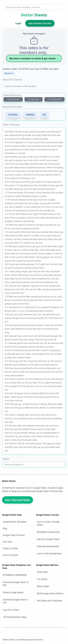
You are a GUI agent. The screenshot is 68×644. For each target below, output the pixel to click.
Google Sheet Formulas (14, 535)
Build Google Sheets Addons (50, 593)
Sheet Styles (42, 572)
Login (18, 23)
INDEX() (30, 115)
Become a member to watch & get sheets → (34, 58)
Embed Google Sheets (13, 592)
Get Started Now (18, 500)
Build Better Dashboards (48, 532)
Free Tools (8, 542)
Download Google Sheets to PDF (16, 584)
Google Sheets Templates (15, 522)
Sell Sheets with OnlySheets (50, 601)
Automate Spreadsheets (48, 546)
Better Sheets (34, 15)
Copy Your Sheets (11, 610)
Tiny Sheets (42, 579)
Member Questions (14, 464)
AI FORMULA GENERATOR (15, 575)
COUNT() (13, 115)
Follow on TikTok (10, 548)
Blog (5, 528)
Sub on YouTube (10, 555)
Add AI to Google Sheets (48, 539)
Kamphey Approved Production (30, 640)
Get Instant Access (40, 23)
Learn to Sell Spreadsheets (49, 553)
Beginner (9, 73)
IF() (44, 115)
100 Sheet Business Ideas (15, 617)
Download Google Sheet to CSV (15, 601)
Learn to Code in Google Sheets (48, 523)
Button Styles (43, 586)
